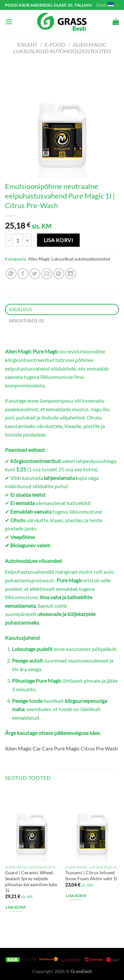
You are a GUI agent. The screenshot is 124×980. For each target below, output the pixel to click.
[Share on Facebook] (23, 274)
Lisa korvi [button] (16, 907)
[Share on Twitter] (35, 274)
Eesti (108, 5)
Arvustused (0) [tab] (27, 321)
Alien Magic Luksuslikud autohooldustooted (62, 48)
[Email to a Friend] (47, 274)
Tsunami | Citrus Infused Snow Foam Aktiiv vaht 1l (91, 876)
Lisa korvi (59, 240)
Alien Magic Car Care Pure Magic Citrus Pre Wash (61, 748)
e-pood (55, 44)
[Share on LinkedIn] (71, 274)
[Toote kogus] (18, 240)
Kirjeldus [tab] (21, 309)
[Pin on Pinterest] (59, 274)
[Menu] (9, 22)
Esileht (27, 44)
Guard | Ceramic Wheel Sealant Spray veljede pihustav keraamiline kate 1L (31, 881)
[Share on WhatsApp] (11, 274)
